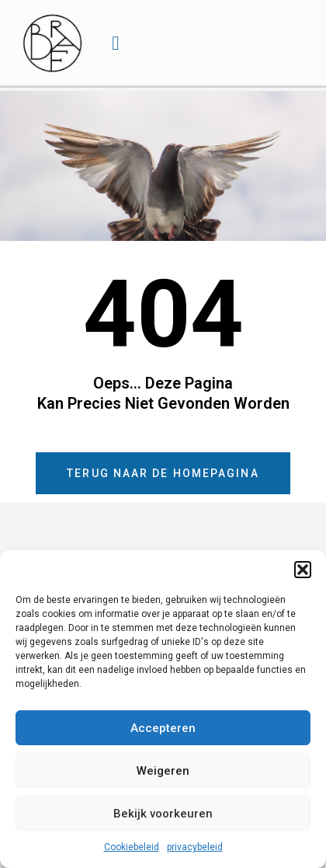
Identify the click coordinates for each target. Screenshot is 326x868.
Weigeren (163, 771)
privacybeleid (195, 847)
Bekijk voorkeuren (163, 814)
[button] (303, 570)
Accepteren (163, 728)
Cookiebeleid (132, 847)
